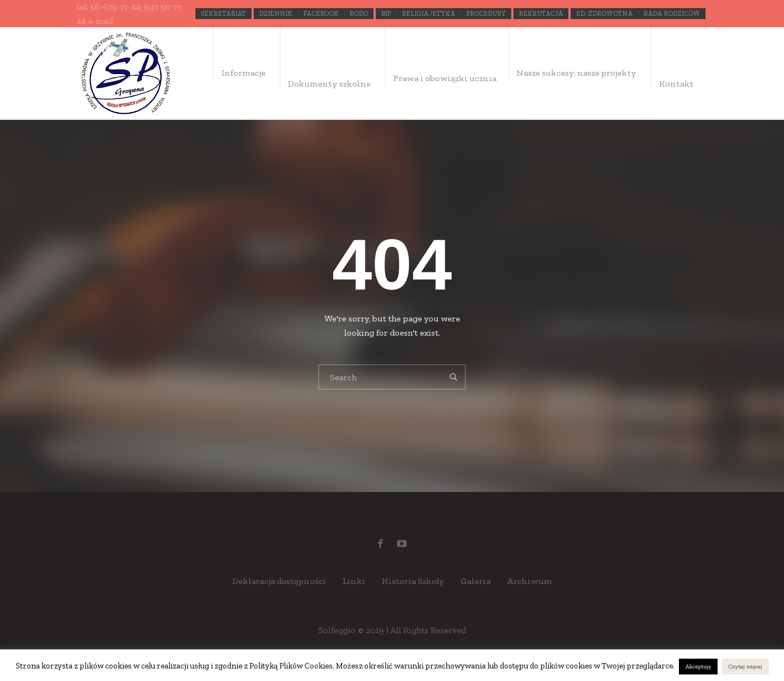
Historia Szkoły (413, 581)
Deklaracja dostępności (279, 581)
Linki (354, 581)
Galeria (476, 581)
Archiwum (529, 581)
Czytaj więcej (745, 667)
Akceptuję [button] (698, 667)
